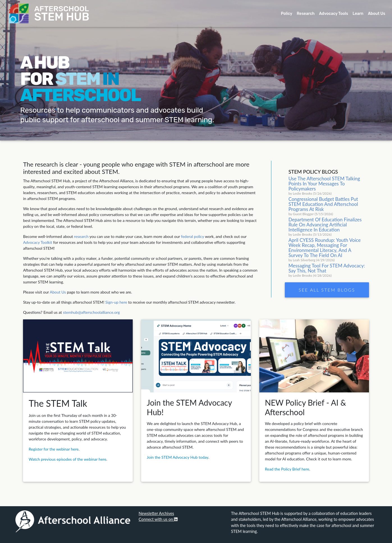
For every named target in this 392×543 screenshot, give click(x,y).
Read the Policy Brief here (287, 469)
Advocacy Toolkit (38, 242)
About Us (377, 15)
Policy (287, 15)
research (81, 236)
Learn (358, 15)
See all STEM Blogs (327, 290)
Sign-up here (116, 302)
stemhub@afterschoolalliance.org (91, 312)
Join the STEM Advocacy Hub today (177, 457)
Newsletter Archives (156, 513)
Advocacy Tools (333, 15)
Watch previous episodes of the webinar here (67, 459)
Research (306, 15)
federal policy (192, 236)
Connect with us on (158, 519)
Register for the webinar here (54, 449)
